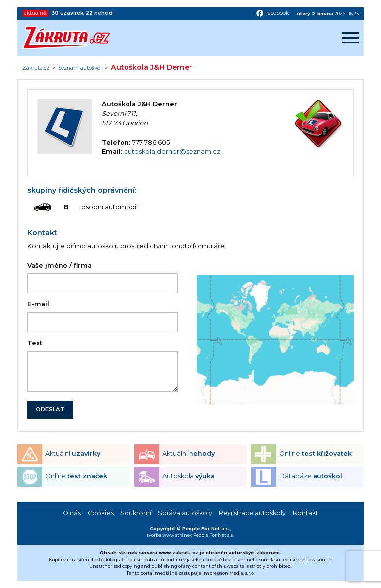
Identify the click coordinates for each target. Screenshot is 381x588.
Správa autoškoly (185, 513)
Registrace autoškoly (252, 513)
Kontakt (305, 513)
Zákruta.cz (36, 68)
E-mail (38, 304)
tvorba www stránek (170, 535)
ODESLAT (50, 409)
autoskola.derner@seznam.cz (172, 152)
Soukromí (136, 513)
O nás (72, 513)
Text (35, 343)
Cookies (101, 513)
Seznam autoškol (80, 68)
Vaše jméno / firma (60, 265)
